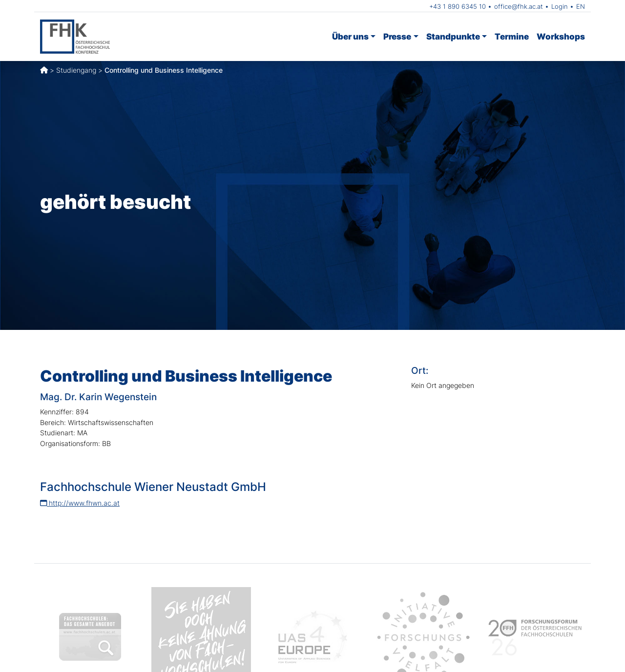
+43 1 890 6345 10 (458, 6)
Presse (397, 36)
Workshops (561, 36)
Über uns (350, 36)
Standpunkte (453, 36)
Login (560, 6)
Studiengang (76, 70)
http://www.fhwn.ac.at (80, 503)
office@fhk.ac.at (519, 6)
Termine (512, 36)
